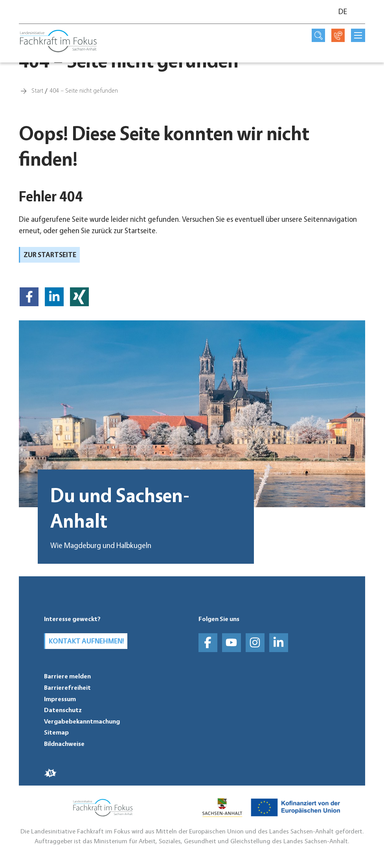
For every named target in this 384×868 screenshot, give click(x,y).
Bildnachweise (64, 744)
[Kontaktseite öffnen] (338, 35)
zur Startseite (50, 254)
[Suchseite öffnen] (318, 35)
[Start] (37, 90)
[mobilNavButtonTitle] (358, 35)
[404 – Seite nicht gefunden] (84, 90)
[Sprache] (347, 12)
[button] (29, 297)
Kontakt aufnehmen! (86, 641)
